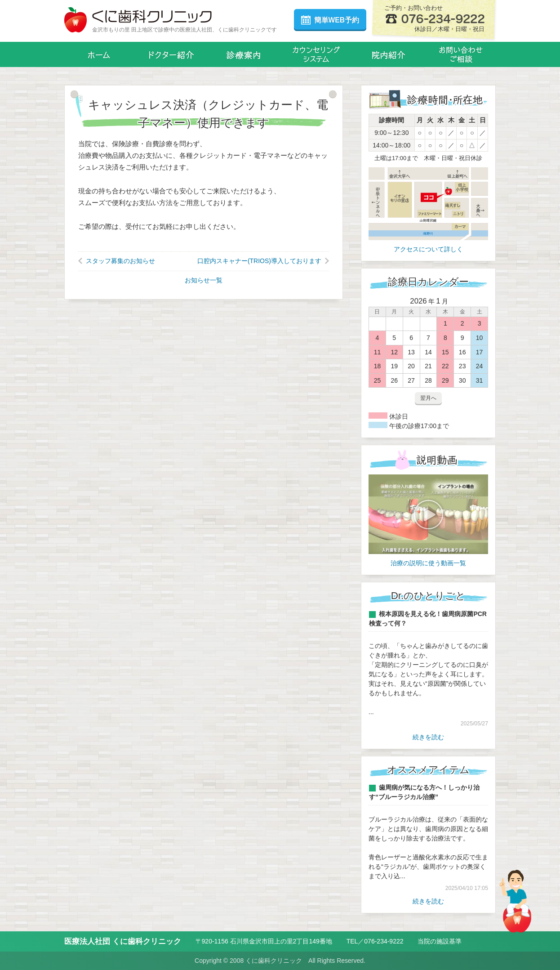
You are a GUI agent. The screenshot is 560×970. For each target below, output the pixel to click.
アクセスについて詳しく (428, 249)
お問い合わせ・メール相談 (461, 54)
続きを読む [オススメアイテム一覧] (428, 901)
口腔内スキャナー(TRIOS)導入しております (259, 261)
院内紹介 (389, 54)
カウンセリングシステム (316, 54)
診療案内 (244, 54)
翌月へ (428, 398)
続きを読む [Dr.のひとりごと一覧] (428, 737)
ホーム (99, 54)
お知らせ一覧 (204, 280)
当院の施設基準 (440, 941)
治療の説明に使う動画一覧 (428, 563)
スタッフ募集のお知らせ (120, 261)
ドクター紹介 (171, 54)
